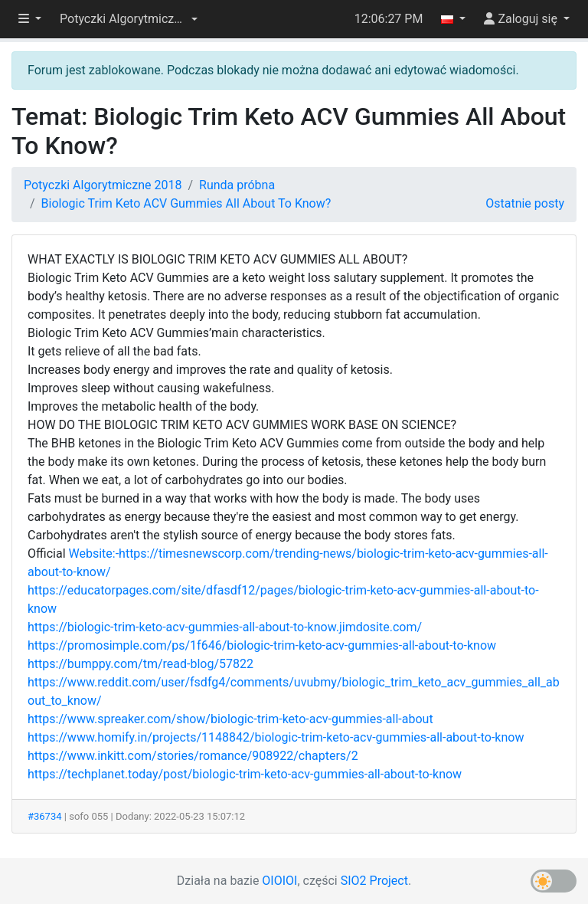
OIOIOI (279, 881)
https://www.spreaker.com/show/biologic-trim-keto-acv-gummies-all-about (230, 719)
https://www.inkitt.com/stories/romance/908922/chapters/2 (193, 756)
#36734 (45, 816)
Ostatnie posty (525, 203)
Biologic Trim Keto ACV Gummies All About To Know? (186, 203)
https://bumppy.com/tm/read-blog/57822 (140, 664)
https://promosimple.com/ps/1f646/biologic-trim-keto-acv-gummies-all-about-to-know (262, 645)
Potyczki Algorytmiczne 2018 (103, 185)
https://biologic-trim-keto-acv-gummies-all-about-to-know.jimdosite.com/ (225, 627)
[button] (129, 19)
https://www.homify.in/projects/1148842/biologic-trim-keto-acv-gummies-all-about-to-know (276, 737)
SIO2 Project (374, 881)
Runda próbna (237, 185)
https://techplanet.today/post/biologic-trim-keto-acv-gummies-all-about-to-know (245, 774)
